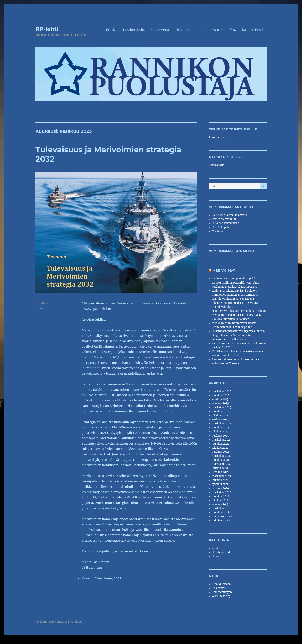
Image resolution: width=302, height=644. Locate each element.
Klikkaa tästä (217, 165)
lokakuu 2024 (220, 415)
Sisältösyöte (219, 588)
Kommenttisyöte (222, 592)
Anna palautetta (218, 137)
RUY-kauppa (185, 30)
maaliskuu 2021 (221, 476)
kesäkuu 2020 (220, 488)
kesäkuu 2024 (220, 419)
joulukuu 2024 (221, 411)
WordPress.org (221, 596)
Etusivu (112, 30)
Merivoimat (224, 271)
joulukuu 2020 (221, 480)
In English (259, 30)
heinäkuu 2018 (221, 521)
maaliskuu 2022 (222, 456)
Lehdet (40, 308)
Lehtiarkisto (210, 30)
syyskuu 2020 (220, 484)
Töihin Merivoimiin (224, 219)
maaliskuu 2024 (222, 424)
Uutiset (216, 556)
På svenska (237, 30)
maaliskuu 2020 (222, 492)
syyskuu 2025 (220, 399)
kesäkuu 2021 (220, 472)
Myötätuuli (219, 231)
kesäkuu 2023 (220, 436)
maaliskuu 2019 (221, 508)
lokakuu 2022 (220, 448)
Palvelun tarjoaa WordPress (66, 622)
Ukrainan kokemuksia (225, 223)
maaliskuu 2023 (221, 440)
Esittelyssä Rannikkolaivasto (229, 215)
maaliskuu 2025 (222, 407)
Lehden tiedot (134, 30)
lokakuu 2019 (220, 500)
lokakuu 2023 (220, 432)
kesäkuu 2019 (220, 504)
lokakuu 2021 (220, 468)
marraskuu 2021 (222, 464)
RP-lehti (47, 29)
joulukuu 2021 (220, 460)
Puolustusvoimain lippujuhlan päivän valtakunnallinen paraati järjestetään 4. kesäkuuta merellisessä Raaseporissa (236, 283)
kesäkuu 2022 (220, 452)
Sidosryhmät (160, 30)
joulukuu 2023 (221, 428)
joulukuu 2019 (221, 496)
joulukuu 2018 (220, 512)
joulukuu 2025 (221, 395)
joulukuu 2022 (221, 444)
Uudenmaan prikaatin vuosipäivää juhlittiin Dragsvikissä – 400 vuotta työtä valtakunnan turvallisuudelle (238, 335)
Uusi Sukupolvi (221, 227)
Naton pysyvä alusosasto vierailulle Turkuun (239, 311)
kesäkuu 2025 (220, 403)
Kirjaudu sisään (221, 584)
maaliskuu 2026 (222, 391)
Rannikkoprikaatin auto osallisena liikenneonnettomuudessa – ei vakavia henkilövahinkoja (236, 303)
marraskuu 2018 (222, 516)
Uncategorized (221, 552)
